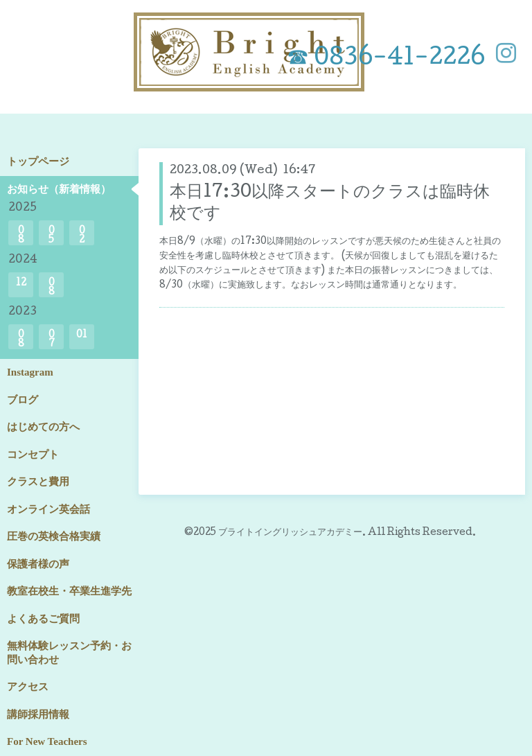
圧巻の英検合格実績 (54, 536)
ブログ (23, 400)
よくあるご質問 (43, 619)
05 (52, 236)
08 (21, 236)
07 (52, 340)
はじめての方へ (43, 427)
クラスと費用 (38, 482)
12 (21, 283)
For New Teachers (47, 741)
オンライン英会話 (48, 509)
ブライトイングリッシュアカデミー (290, 533)
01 (82, 335)
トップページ (38, 161)
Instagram (30, 372)
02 (82, 236)
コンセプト (33, 455)
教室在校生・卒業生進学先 (69, 591)
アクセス (28, 687)
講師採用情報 (38, 714)
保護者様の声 (38, 564)
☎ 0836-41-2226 (386, 59)
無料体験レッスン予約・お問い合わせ (69, 653)
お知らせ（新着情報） (59, 189)
